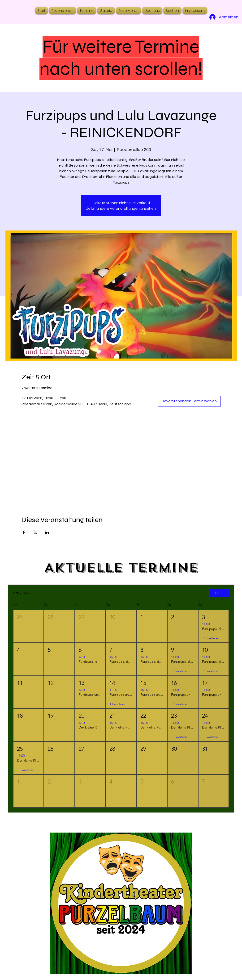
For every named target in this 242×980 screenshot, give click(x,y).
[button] (28, 626)
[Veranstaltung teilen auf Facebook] (24, 532)
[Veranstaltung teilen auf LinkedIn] (47, 532)
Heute (220, 593)
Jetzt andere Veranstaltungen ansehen (121, 209)
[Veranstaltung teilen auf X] (35, 532)
